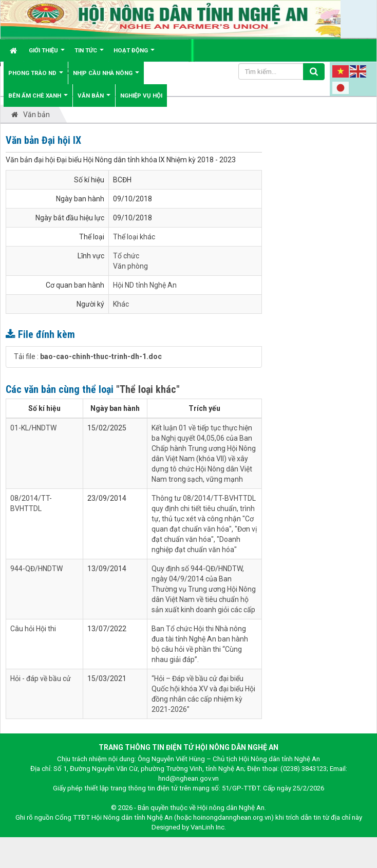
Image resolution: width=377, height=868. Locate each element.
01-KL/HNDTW (33, 428)
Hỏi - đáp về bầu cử (41, 678)
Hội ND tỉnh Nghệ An (145, 285)
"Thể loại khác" (148, 389)
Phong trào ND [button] (36, 77)
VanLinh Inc (208, 827)
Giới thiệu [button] (47, 54)
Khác (121, 304)
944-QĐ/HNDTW (36, 569)
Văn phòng (130, 266)
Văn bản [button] (94, 99)
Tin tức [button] (89, 54)
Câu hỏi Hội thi (33, 629)
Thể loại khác (134, 237)
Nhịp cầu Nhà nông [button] (106, 77)
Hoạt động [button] (134, 54)
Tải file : (88, 356)
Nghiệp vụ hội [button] (141, 96)
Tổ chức (126, 256)
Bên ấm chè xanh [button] (38, 99)
